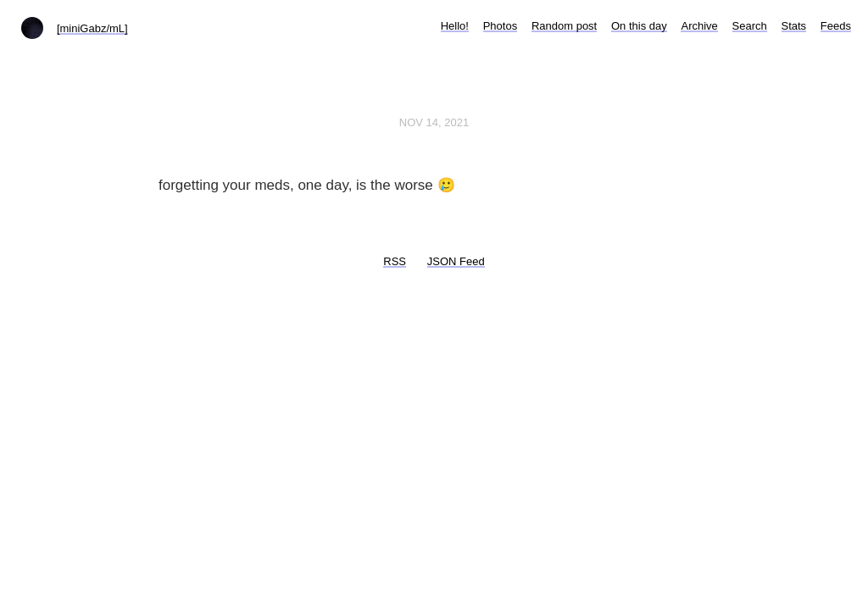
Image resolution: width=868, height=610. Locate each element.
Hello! (455, 26)
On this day (639, 26)
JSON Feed (456, 261)
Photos (500, 26)
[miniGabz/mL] (92, 28)
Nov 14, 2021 (434, 122)
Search (750, 26)
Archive (699, 26)
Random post (564, 26)
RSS (395, 261)
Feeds (836, 26)
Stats (794, 26)
